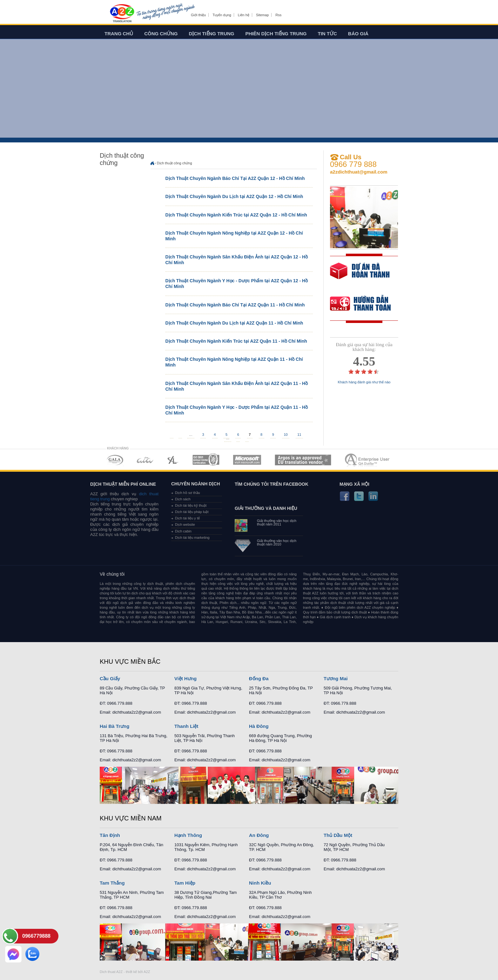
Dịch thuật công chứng (175, 163)
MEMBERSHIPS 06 (303, 460)
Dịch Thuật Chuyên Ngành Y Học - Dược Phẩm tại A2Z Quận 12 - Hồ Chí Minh (237, 284)
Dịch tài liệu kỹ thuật (191, 505)
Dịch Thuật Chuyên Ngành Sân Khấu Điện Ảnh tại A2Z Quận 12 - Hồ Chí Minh (237, 260)
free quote (360, 275)
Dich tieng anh (122, 14)
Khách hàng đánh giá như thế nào (364, 382)
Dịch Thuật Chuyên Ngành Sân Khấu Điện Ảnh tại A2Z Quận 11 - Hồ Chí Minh (237, 386)
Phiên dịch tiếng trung (276, 34)
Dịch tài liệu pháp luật (192, 512)
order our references (366, 304)
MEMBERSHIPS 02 (145, 460)
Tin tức (327, 34)
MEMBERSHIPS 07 (368, 460)
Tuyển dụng (222, 15)
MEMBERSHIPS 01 (115, 460)
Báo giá (358, 34)
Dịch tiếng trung (212, 34)
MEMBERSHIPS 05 (247, 460)
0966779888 (36, 936)
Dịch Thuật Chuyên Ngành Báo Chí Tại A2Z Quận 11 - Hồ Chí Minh (235, 305)
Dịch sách (183, 499)
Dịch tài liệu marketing (192, 538)
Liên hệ (244, 15)
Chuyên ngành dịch (196, 484)
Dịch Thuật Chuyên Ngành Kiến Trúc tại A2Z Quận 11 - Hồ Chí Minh (236, 341)
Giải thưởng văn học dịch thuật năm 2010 (277, 543)
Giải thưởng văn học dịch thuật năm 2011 (277, 523)
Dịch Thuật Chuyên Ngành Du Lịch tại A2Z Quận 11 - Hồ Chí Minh (234, 323)
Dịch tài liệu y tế (187, 518)
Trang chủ (119, 34)
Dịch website (185, 524)
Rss (278, 15)
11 (299, 434)
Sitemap (262, 15)
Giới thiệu (198, 15)
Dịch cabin (183, 531)
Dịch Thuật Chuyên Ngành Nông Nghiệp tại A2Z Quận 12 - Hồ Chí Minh (234, 236)
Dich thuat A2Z (111, 972)
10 (286, 434)
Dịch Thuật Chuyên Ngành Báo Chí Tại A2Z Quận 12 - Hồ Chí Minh (235, 178)
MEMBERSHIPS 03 (173, 460)
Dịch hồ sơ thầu (188, 493)
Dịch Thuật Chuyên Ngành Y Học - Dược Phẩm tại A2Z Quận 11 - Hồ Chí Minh (237, 410)
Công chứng (161, 34)
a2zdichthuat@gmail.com (359, 172)
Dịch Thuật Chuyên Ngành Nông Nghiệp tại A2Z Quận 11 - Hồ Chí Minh (234, 362)
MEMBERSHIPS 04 (206, 460)
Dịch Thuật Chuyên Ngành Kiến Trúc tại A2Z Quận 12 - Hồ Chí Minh (236, 215)
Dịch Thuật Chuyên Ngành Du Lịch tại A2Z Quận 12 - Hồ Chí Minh (234, 196)
